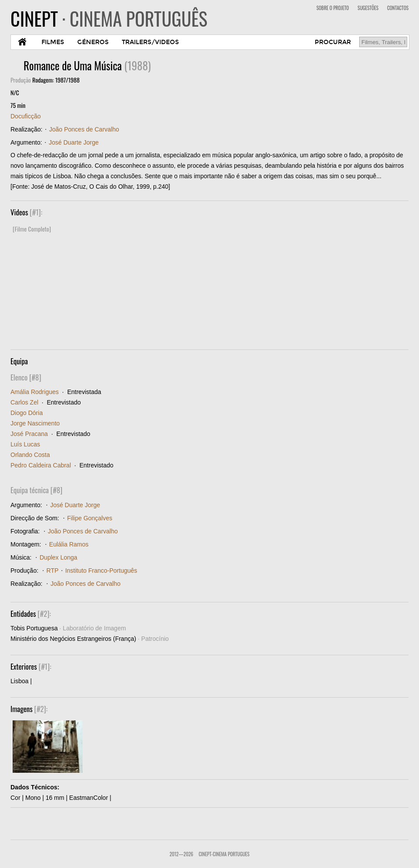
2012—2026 (181, 854)
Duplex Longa (58, 557)
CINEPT (109, 18)
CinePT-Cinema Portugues (224, 854)
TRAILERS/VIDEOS (150, 42)
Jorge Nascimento (35, 423)
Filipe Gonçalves (90, 518)
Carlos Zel (24, 402)
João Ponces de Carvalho (84, 129)
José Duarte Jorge (74, 142)
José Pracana (29, 434)
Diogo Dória (27, 413)
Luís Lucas (25, 444)
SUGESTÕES (368, 8)
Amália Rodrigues (35, 392)
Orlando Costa (30, 455)
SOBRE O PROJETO (333, 8)
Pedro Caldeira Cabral (41, 465)
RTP (52, 571)
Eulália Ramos (69, 544)
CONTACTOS (398, 8)
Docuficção (26, 116)
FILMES (53, 42)
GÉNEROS (93, 42)
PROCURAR (333, 42)
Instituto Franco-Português (101, 571)
